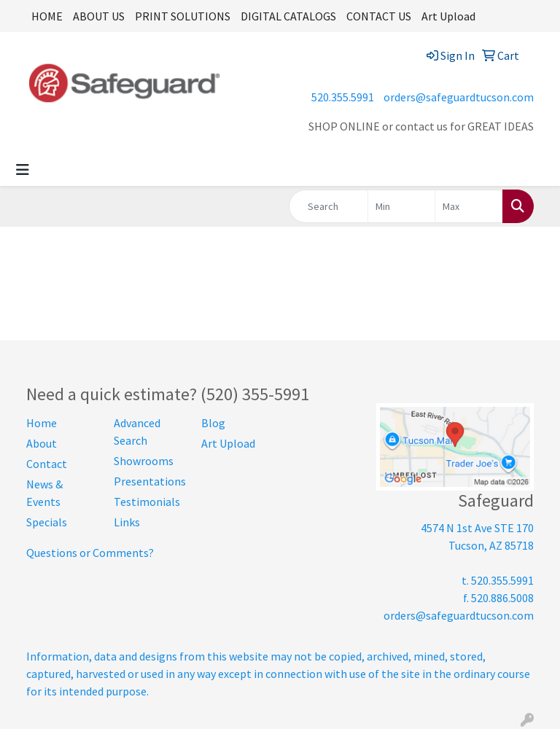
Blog (213, 423)
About (42, 443)
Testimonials (147, 502)
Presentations (149, 481)
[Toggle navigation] (23, 170)
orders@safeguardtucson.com (459, 97)
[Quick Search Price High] (469, 206)
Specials (47, 522)
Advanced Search (137, 432)
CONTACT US (379, 16)
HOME (47, 16)
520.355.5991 (343, 97)
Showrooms (144, 461)
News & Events (44, 493)
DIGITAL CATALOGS (288, 16)
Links (127, 522)
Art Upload (448, 16)
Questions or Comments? (90, 553)
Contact (47, 464)
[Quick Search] (328, 206)
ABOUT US (99, 16)
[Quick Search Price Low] (402, 206)
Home (42, 423)
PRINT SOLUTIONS (183, 16)
